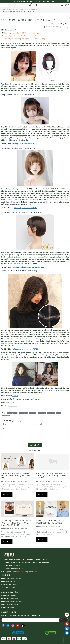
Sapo (35, 572)
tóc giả (59, 413)
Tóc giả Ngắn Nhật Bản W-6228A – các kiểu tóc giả (22, 36)
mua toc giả (51, 413)
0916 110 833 (18, 565)
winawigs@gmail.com (16, 568)
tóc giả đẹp (6, 415)
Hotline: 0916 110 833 (8, 595)
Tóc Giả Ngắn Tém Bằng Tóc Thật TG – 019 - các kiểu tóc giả (25, 39)
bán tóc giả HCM (12, 413)
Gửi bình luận (35, 445)
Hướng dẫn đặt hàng (9, 607)
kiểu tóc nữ (33, 413)
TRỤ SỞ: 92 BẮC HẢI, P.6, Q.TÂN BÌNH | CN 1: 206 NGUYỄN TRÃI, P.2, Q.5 (34, 1)
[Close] (68, 1)
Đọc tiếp (7, 494)
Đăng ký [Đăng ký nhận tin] (63, 620)
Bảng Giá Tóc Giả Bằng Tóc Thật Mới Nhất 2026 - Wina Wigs (51, 522)
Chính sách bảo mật (8, 581)
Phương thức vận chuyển (10, 604)
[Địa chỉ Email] (35, 620)
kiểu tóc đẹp (42, 413)
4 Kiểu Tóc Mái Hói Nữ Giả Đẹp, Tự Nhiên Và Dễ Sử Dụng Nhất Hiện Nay (17, 476)
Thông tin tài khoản (8, 587)
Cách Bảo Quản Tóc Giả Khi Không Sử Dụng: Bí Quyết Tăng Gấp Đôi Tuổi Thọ (52, 476)
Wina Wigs (20, 572)
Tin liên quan (35, 450)
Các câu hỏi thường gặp (10, 598)
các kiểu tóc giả (60, 46)
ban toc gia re (23, 413)
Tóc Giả (15, 396)
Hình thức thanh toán (9, 584)
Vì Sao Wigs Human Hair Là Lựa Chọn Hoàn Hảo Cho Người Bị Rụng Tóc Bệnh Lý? (16, 523)
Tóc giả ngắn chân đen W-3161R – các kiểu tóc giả (21, 33)
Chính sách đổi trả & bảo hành (12, 578)
